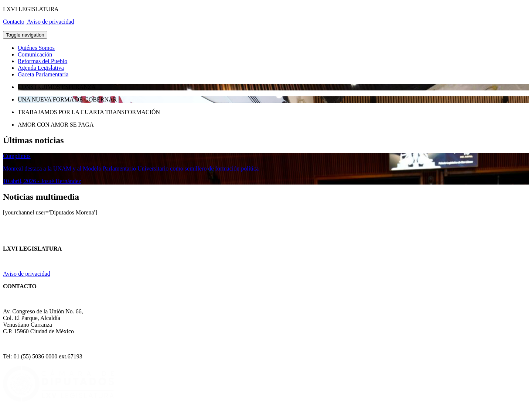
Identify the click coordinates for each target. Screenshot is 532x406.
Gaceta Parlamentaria (43, 74)
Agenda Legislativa (41, 68)
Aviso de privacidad (50, 22)
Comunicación (35, 54)
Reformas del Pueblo (42, 61)
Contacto (14, 22)
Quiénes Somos (36, 48)
